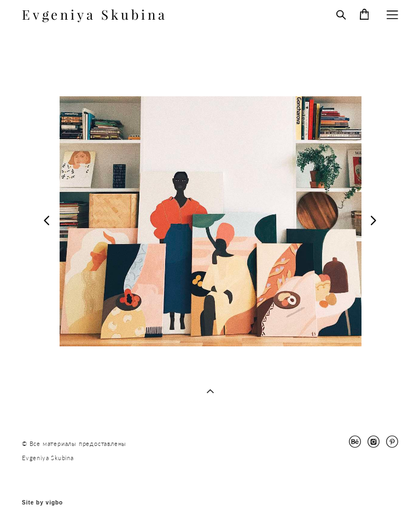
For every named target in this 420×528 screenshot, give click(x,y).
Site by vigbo (42, 503)
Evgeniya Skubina (95, 15)
